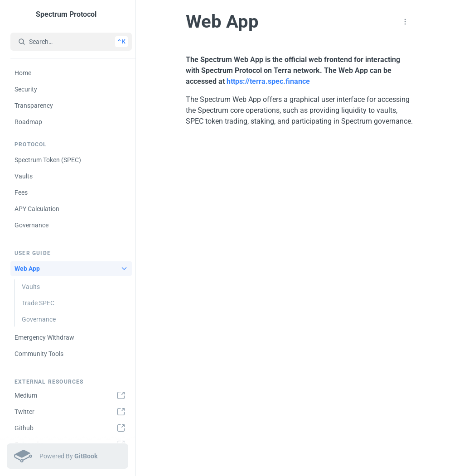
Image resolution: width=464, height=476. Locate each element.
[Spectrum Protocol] (69, 14)
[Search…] (71, 42)
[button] (405, 22)
